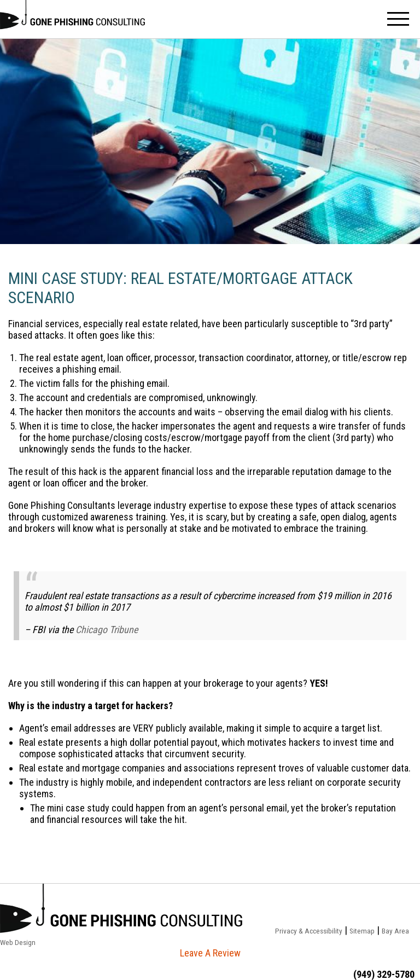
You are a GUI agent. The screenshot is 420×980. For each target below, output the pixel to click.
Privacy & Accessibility (309, 931)
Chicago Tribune (107, 630)
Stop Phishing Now (72, 19)
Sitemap (362, 931)
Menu (398, 19)
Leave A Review (210, 953)
